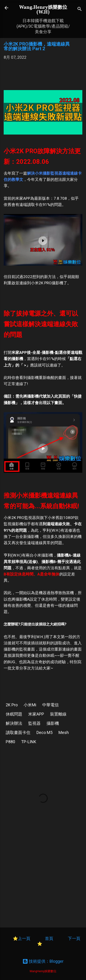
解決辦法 (14, 723)
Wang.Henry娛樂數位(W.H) (43, 10)
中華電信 (50, 705)
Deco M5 (44, 732)
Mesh (64, 732)
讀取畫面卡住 (18, 732)
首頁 (50, 938)
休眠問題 (14, 714)
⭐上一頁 (22, 938)
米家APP (36, 714)
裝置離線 (58, 714)
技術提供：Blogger (43, 961)
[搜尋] (80, 9)
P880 (10, 742)
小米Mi (30, 705)
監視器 (34, 723)
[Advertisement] (43, 77)
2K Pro (12, 705)
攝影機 (53, 723)
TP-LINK (29, 742)
